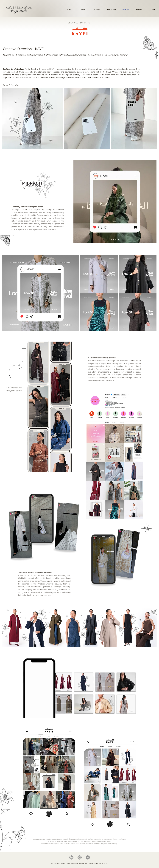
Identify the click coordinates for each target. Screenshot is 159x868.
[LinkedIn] (71, 857)
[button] (111, 10)
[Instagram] (80, 857)
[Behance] (88, 857)
